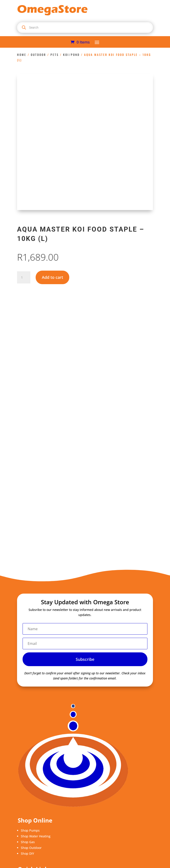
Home (22, 55)
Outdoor (38, 55)
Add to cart (52, 277)
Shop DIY (27, 853)
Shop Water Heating (36, 836)
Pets (55, 55)
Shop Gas (28, 842)
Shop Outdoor (31, 848)
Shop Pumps (30, 830)
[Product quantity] (24, 278)
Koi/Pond (71, 55)
